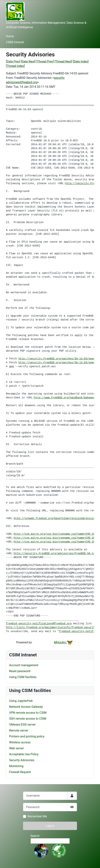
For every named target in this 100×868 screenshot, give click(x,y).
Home (10, 36)
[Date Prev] (13, 61)
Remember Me (37, 816)
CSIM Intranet (15, 42)
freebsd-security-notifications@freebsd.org (39, 624)
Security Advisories (22, 760)
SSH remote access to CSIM (28, 719)
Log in (50, 826)
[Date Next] (28, 61)
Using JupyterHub (21, 701)
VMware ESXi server (22, 725)
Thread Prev (45, 61)
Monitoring (16, 766)
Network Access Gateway (26, 707)
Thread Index (15, 66)
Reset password (20, 671)
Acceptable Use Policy (24, 754)
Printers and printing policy (27, 736)
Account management (24, 665)
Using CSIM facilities (23, 677)
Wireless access (20, 742)
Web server (16, 748)
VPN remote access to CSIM (28, 713)
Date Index (81, 61)
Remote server (19, 730)
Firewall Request (20, 772)
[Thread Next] (63, 61)
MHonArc (63, 642)
